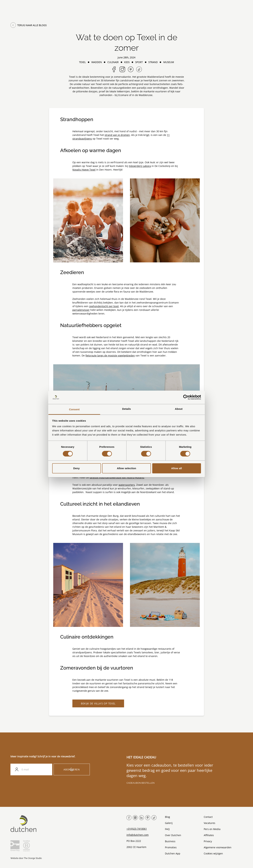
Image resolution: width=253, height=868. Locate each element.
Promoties (171, 848)
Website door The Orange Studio (26, 858)
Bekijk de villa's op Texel (98, 703)
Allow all (177, 468)
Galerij (169, 823)
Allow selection (127, 468)
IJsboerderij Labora (140, 166)
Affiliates (209, 835)
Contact (208, 817)
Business (170, 841)
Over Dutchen (173, 835)
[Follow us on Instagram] (122, 69)
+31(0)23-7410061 (137, 829)
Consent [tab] (74, 409)
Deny (76, 468)
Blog (167, 817)
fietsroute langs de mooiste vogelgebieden (110, 356)
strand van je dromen (117, 135)
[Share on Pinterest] (131, 69)
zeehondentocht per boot (104, 306)
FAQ (167, 829)
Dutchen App (173, 854)
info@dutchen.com (138, 835)
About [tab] (179, 409)
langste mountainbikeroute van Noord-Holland (117, 477)
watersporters (127, 485)
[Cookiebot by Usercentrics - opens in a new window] (186, 397)
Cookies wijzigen (213, 854)
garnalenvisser (81, 310)
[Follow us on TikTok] (139, 69)
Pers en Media (212, 829)
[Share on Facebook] (114, 69)
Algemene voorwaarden (218, 848)
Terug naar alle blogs (29, 25)
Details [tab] (126, 409)
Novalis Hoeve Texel (84, 170)
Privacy (208, 841)
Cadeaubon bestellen (141, 783)
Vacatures (209, 823)
